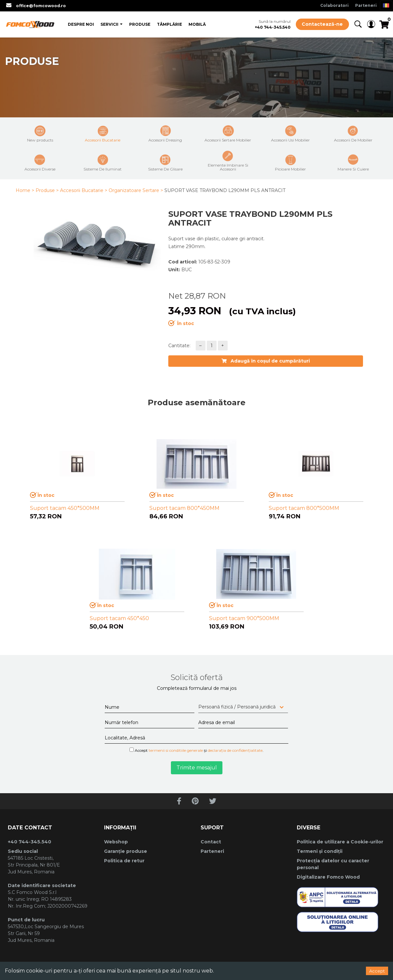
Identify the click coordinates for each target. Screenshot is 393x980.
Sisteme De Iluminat (103, 163)
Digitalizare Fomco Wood (328, 877)
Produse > (47, 190)
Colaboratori (334, 5)
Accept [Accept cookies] (377, 971)
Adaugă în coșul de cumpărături (266, 361)
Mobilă (197, 24)
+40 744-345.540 (273, 27)
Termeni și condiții (320, 851)
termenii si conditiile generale (176, 750)
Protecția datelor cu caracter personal (333, 864)
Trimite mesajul (197, 768)
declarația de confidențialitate (235, 750)
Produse (140, 24)
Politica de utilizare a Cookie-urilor (340, 842)
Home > (25, 190)
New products (40, 134)
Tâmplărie (169, 24)
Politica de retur (124, 861)
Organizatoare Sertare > (136, 190)
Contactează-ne (322, 24)
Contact (211, 842)
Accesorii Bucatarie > (84, 190)
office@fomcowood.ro (41, 6)
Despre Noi (81, 24)
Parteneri (366, 5)
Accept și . (196, 750)
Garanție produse (126, 851)
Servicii (109, 24)
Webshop (116, 842)
